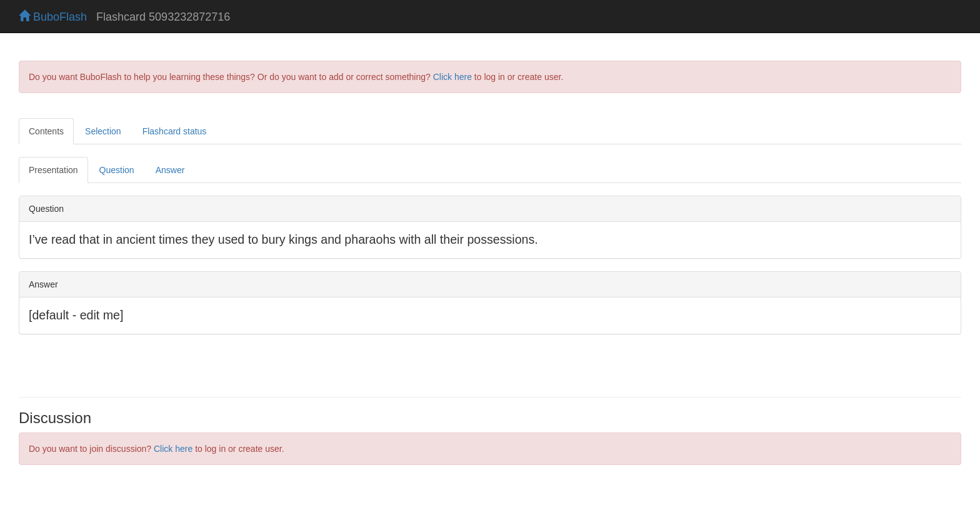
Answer (170, 170)
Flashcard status (175, 131)
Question (117, 170)
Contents (46, 131)
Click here (452, 77)
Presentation (53, 170)
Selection (103, 131)
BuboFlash (53, 17)
